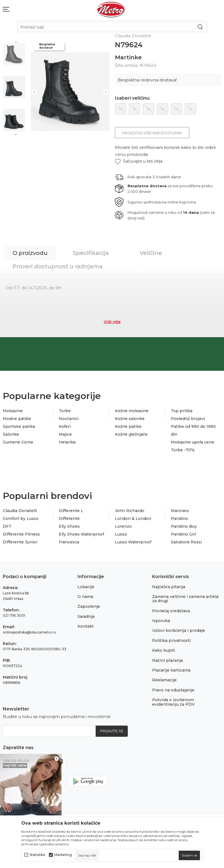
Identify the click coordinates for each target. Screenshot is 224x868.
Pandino (179, 519)
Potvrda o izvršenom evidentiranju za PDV (173, 702)
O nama (85, 597)
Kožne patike (128, 426)
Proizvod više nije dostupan (152, 133)
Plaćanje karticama (171, 670)
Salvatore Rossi (186, 542)
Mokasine (13, 411)
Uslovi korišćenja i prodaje (179, 630)
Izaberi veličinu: (133, 98)
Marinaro (180, 511)
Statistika (37, 855)
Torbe (65, 411)
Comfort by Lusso (21, 519)
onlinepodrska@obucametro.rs (29, 632)
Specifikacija (91, 253)
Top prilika (182, 411)
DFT (7, 526)
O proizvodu (30, 253)
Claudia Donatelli (20, 511)
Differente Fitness (21, 534)
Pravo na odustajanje (173, 690)
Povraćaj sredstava (171, 611)
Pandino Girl (183, 534)
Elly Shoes (69, 526)
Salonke (11, 434)
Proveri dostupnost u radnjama (58, 266)
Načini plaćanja (168, 660)
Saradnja (86, 616)
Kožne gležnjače (131, 434)
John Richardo (130, 511)
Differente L (71, 511)
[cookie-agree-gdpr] (189, 855)
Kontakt (86, 626)
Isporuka (161, 621)
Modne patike (17, 419)
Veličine (151, 253)
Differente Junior (20, 542)
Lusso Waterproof (133, 542)
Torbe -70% (183, 450)
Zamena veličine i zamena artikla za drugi (185, 599)
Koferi (65, 426)
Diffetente (69, 519)
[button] (139, 161)
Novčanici (69, 419)
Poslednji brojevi (188, 419)
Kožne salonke (130, 419)
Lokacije (86, 587)
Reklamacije (164, 680)
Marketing (63, 855)
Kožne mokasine (132, 411)
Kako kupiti (164, 650)
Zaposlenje (89, 606)
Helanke (67, 442)
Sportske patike (19, 426)
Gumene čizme (18, 442)
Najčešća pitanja (169, 587)
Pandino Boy (184, 526)
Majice (65, 434)
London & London (133, 519)
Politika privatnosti (171, 641)
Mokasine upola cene (193, 442)
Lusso (121, 534)
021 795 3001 (14, 615)
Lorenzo (123, 526)
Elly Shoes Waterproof (81, 534)
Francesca (69, 542)
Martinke (128, 57)
